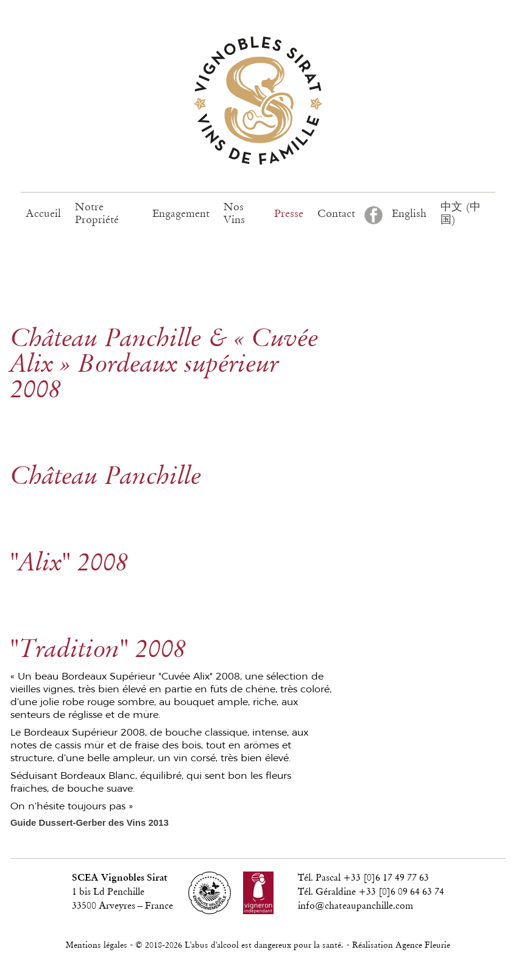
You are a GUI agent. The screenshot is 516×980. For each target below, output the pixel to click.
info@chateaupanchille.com (355, 906)
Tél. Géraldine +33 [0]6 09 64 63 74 (371, 892)
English (409, 214)
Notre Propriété (97, 214)
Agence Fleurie (423, 946)
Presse (289, 214)
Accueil (43, 214)
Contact (336, 214)
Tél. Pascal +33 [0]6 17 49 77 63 (363, 878)
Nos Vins (234, 214)
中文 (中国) (461, 214)
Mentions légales (97, 946)
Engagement (181, 214)
